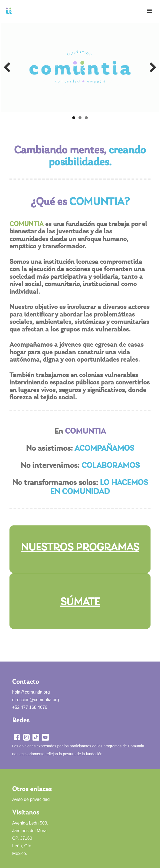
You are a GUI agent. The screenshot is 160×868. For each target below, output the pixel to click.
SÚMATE (80, 602)
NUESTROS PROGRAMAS (80, 548)
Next (151, 68)
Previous (9, 68)
